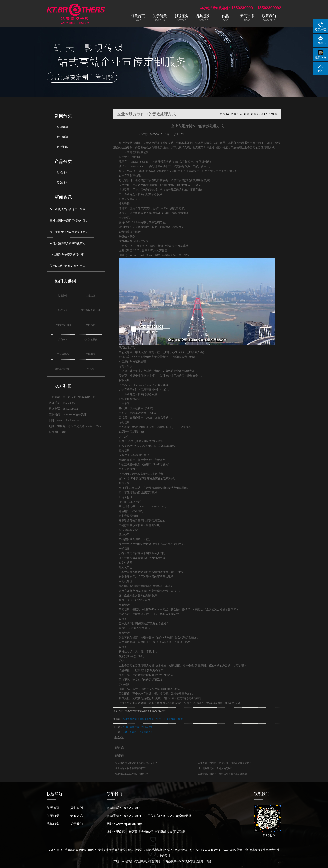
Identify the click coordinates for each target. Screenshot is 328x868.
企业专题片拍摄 (63, 325)
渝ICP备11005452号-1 (207, 850)
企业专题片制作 (131, 719)
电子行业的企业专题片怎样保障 (132, 774)
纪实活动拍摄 (91, 339)
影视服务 (62, 173)
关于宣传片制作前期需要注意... (69, 232)
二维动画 (91, 296)
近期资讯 (62, 147)
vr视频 (91, 369)
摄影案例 (77, 808)
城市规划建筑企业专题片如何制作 (215, 768)
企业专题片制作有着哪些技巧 (130, 768)
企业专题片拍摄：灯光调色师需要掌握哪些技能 (222, 774)
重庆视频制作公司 (91, 310)
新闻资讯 (256, 114)
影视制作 (63, 296)
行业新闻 (62, 137)
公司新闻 (62, 127)
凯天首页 (53, 808)
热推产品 (162, 856)
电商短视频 (63, 354)
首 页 (243, 114)
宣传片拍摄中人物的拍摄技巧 (68, 243)
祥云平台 (242, 850)
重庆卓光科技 (271, 850)
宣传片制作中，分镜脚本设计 (138, 732)
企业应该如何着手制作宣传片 (138, 727)
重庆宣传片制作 (63, 369)
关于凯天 (53, 816)
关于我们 (77, 824)
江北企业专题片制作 (172, 719)
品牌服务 (62, 183)
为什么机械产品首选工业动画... (69, 209)
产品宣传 (63, 339)
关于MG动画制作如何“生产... (67, 266)
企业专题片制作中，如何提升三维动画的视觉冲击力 (225, 763)
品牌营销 (91, 325)
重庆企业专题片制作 (150, 719)
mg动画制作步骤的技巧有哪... (68, 255)
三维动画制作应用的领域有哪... (69, 221)
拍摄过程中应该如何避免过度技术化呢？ (136, 763)
